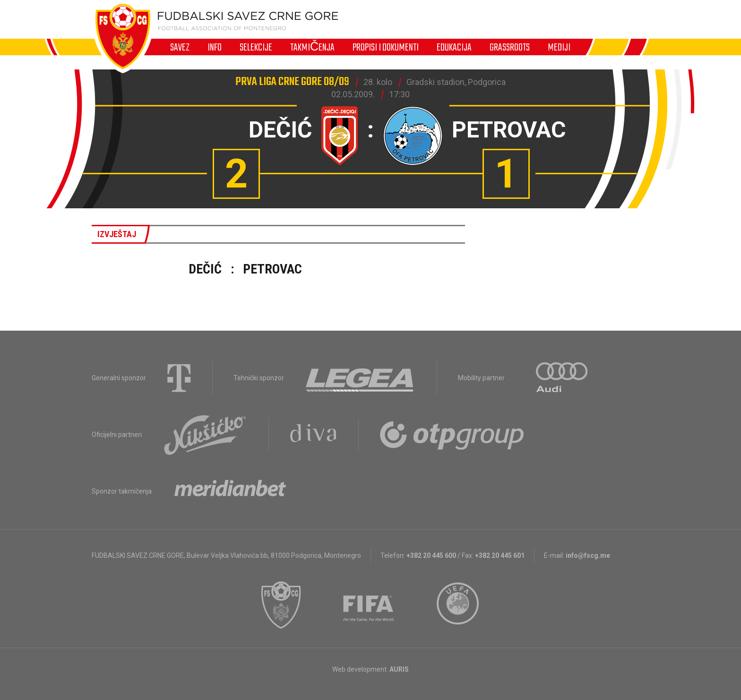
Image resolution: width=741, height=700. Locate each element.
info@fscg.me (588, 555)
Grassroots (510, 47)
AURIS (399, 669)
